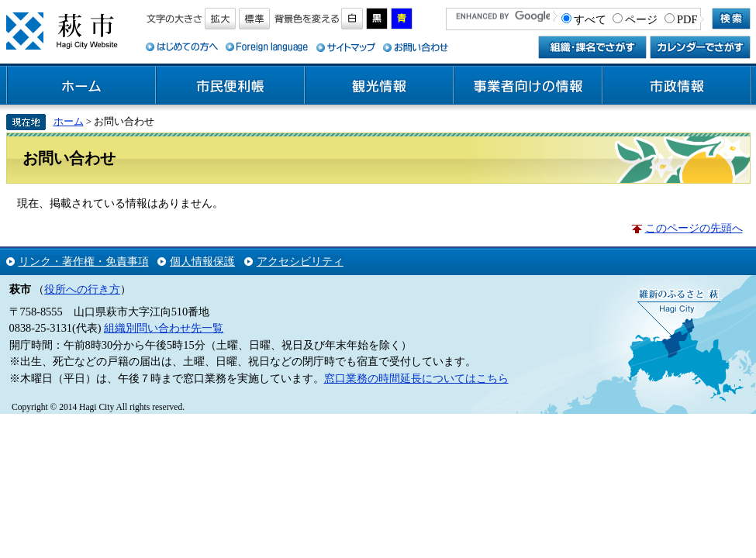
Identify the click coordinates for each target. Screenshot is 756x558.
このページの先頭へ (694, 228)
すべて (590, 19)
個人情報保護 (202, 261)
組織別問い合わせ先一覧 (164, 328)
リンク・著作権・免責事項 (84, 261)
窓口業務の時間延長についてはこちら (416, 378)
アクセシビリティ (300, 261)
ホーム (81, 86)
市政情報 (677, 86)
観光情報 (379, 86)
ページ (641, 19)
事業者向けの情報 (528, 86)
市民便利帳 (230, 86)
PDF (687, 19)
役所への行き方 (82, 289)
